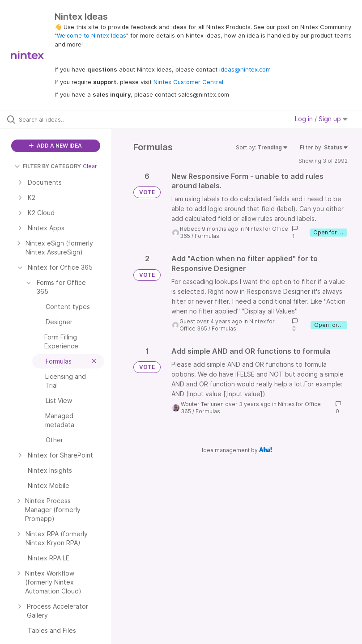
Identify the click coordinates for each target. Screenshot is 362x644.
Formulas (207, 236)
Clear (90, 166)
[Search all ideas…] (60, 119)
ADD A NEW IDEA (55, 146)
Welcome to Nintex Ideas (92, 35)
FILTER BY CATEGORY (48, 166)
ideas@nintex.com (245, 69)
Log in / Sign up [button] (321, 119)
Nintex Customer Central (188, 82)
